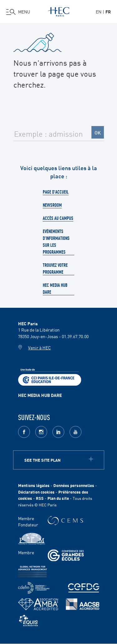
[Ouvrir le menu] (18, 12)
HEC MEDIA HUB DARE (40, 395)
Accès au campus (58, 218)
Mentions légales (34, 485)
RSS (40, 498)
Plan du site (58, 498)
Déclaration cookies (36, 492)
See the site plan (42, 460)
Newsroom (52, 205)
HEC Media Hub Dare (55, 288)
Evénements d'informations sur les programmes (56, 241)
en (99, 12)
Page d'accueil (56, 192)
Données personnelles (74, 485)
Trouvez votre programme (55, 268)
